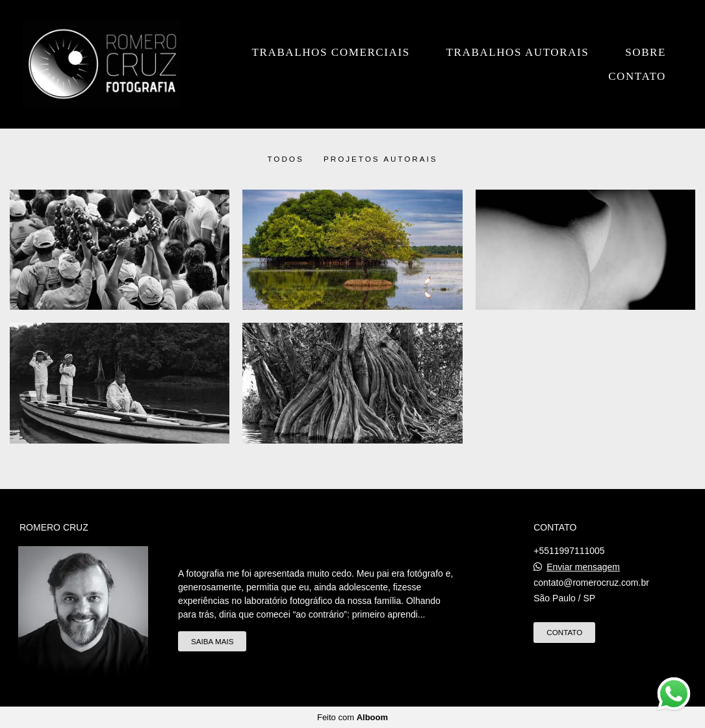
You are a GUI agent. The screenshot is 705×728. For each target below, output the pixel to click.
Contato (637, 76)
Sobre (646, 52)
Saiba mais (212, 641)
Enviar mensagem (583, 567)
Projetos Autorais (381, 159)
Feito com (352, 717)
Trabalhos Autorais (518, 52)
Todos (285, 159)
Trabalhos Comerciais (331, 52)
